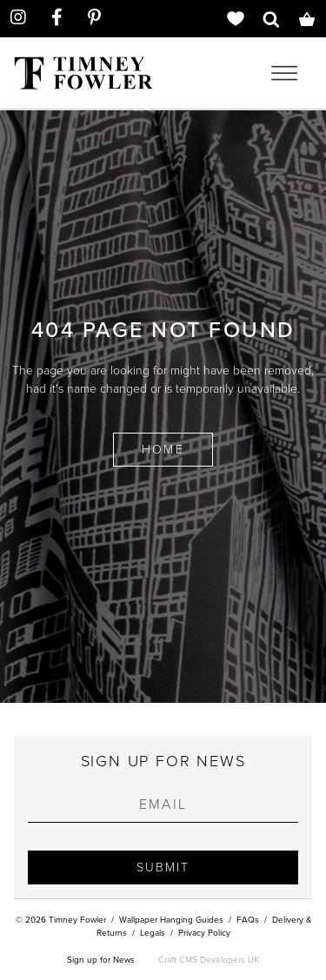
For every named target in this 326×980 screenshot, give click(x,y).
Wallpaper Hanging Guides (171, 920)
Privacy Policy (204, 933)
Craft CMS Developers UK (209, 960)
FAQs (248, 920)
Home (163, 450)
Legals (153, 933)
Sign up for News (101, 960)
